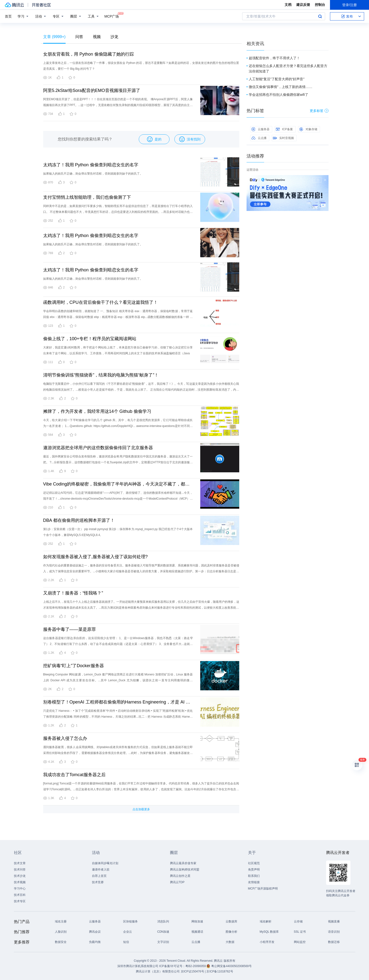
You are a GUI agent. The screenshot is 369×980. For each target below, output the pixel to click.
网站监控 (300, 942)
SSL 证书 (300, 932)
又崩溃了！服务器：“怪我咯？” (73, 593)
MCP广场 (112, 16)
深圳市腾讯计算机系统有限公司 (138, 966)
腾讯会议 (95, 932)
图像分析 (231, 932)
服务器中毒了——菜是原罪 (70, 629)
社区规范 (254, 863)
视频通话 (197, 932)
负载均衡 (95, 942)
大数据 (230, 942)
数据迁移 (334, 942)
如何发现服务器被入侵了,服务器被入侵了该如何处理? (95, 557)
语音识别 (334, 932)
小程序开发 (267, 942)
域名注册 (61, 921)
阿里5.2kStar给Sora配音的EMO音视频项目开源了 (92, 90)
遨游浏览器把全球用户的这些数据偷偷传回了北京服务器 (98, 448)
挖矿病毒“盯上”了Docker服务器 (74, 666)
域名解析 (266, 921)
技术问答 (20, 870)
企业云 (128, 932)
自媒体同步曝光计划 (105, 863)
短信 (126, 942)
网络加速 (197, 921)
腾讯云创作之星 (180, 876)
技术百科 (20, 895)
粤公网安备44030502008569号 (231, 966)
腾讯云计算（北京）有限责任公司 (158, 971)
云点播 (259, 138)
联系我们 (254, 876)
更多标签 (319, 111)
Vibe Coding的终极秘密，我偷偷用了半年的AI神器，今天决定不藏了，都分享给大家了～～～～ (118, 484)
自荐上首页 (99, 876)
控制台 (320, 5)
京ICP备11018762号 (220, 971)
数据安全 (61, 942)
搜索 (320, 16)
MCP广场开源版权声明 (263, 889)
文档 (288, 5)
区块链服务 (130, 921)
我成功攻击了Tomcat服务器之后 (74, 775)
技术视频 (20, 882)
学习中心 (20, 889)
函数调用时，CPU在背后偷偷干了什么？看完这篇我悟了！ (100, 302)
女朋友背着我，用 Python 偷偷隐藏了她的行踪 (89, 54)
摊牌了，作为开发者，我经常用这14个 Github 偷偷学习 (97, 411)
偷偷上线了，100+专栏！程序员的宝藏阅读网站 (90, 339)
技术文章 (20, 863)
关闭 (325, 180)
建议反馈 (303, 5)
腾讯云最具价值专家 (183, 863)
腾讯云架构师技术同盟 (185, 870)
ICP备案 (284, 129)
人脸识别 (61, 932)
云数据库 (231, 921)
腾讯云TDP (177, 882)
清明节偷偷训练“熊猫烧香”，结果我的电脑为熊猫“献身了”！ (101, 375)
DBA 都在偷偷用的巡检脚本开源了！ (79, 520)
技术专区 (20, 901)
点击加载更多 (141, 809)
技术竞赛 (98, 882)
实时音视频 (283, 138)
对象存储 (308, 129)
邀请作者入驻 (101, 870)
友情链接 (254, 882)
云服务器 (260, 129)
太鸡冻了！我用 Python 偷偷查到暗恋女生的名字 (91, 165)
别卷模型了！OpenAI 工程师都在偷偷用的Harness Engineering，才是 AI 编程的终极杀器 (118, 702)
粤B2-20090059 (196, 966)
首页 (8, 16)
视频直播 (334, 921)
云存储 (298, 921)
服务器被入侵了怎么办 (65, 738)
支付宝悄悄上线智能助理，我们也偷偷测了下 (87, 197)
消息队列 (163, 921)
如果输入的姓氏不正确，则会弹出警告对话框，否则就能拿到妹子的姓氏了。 (93, 174)
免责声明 (254, 870)
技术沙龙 (20, 876)
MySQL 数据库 (269, 932)
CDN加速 (163, 932)
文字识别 (163, 942)
